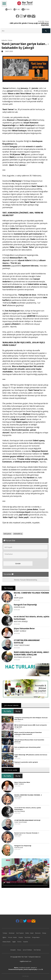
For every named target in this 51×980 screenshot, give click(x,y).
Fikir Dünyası (8, 588)
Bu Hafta (7, 711)
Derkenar (12, 933)
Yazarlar (26, 942)
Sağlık (14, 942)
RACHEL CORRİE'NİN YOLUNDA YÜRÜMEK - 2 (28, 795)
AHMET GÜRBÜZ (20, 631)
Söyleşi (21, 937)
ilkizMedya (25, 976)
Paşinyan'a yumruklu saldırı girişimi (26, 762)
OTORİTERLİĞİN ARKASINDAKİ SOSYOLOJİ (27, 820)
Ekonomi (38, 933)
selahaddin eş (18, 534)
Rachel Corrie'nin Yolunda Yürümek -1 (27, 833)
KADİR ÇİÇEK (18, 598)
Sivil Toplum (20, 933)
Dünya (44, 933)
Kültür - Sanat (29, 933)
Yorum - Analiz (12, 937)
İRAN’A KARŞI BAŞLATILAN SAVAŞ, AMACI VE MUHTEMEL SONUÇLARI (31, 653)
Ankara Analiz (7, 942)
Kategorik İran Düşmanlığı (25, 605)
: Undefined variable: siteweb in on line (26, 969)
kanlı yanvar (7, 534)
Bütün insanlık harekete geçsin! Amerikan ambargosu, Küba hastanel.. (28, 733)
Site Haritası (37, 950)
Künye (19, 950)
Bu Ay (18, 711)
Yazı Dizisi (27, 937)
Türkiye (5, 933)
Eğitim (4, 937)
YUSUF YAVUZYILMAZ (22, 645)
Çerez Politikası (27, 950)
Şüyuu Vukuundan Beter (24, 628)
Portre (19, 942)
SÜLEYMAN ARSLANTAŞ (23, 657)
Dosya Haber (36, 937)
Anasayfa (13, 950)
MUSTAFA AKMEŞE (21, 621)
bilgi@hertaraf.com (26, 961)
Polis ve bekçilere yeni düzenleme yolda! (27, 747)
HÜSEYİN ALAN (19, 607)
